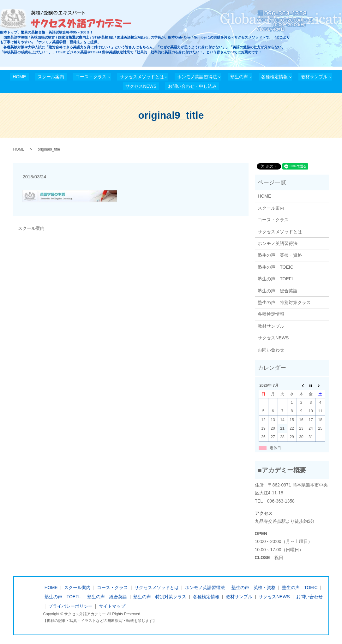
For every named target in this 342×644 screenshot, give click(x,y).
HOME (19, 77)
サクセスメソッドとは (142, 77)
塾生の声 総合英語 (278, 291)
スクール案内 (51, 77)
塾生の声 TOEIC (276, 267)
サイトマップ (112, 606)
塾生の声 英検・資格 (280, 255)
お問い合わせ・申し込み (192, 86)
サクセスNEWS (141, 86)
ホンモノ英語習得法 (197, 77)
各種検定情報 (274, 77)
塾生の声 (239, 77)
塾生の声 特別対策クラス (284, 302)
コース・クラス (91, 77)
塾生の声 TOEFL (276, 279)
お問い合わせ (271, 350)
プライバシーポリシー (70, 606)
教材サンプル (314, 77)
